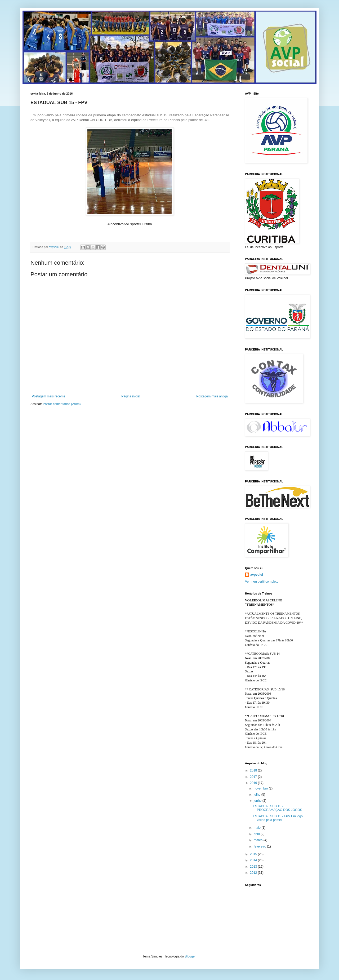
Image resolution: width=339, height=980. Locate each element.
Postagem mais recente (48, 396)
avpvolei (257, 575)
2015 (254, 854)
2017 (254, 777)
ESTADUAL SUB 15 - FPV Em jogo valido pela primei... (278, 818)
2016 (254, 783)
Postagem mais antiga (212, 396)
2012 (254, 873)
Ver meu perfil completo (262, 582)
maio (258, 828)
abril (257, 834)
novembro (261, 788)
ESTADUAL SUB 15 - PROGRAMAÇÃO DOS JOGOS (278, 808)
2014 (254, 860)
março (259, 840)
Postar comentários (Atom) (62, 404)
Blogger (190, 956)
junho (258, 801)
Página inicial (131, 396)
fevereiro (260, 846)
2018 (254, 770)
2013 (254, 867)
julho (258, 795)
